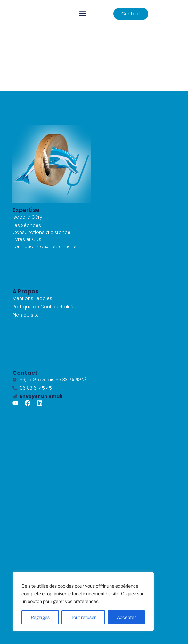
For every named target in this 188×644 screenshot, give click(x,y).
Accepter (126, 617)
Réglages (40, 617)
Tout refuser (83, 617)
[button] (83, 14)
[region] (83, 601)
